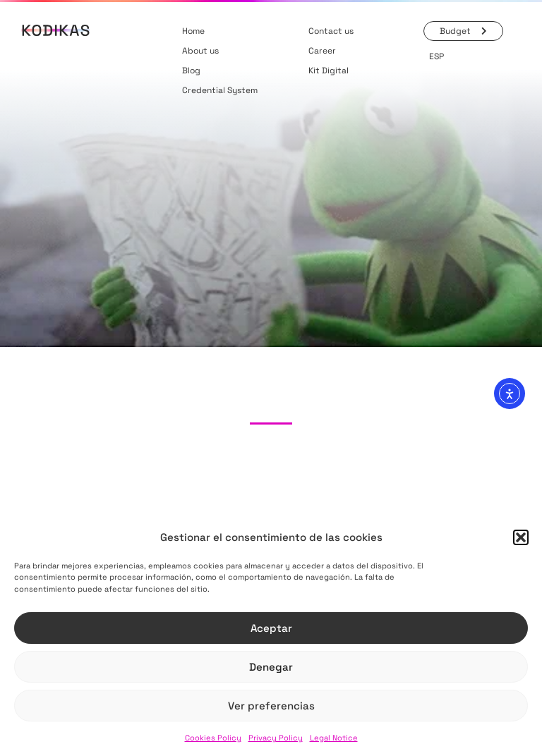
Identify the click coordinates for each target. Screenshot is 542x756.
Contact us (331, 31)
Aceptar (271, 628)
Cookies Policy (213, 738)
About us (200, 51)
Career (322, 51)
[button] (521, 537)
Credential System (220, 90)
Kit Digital (329, 71)
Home (193, 31)
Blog (191, 71)
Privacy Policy (276, 738)
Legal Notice (334, 738)
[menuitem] (436, 56)
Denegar (271, 667)
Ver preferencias (271, 706)
